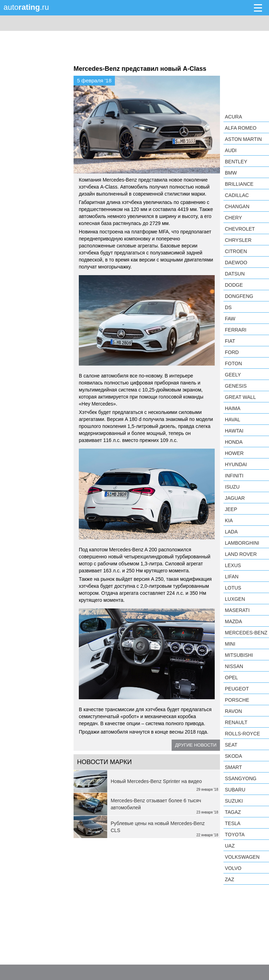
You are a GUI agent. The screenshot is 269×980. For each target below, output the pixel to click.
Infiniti (234, 476)
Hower (234, 453)
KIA (229, 520)
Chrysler (238, 240)
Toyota (235, 835)
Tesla (233, 823)
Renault (236, 722)
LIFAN (232, 577)
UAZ (230, 846)
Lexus (233, 565)
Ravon (233, 711)
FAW (230, 319)
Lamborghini (242, 543)
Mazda (233, 621)
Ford (232, 352)
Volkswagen (242, 857)
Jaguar (235, 498)
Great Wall (240, 397)
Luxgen (235, 599)
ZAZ (229, 879)
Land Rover (241, 554)
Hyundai (236, 464)
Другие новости (196, 745)
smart (233, 767)
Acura (233, 117)
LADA (231, 532)
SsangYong (241, 778)
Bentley (236, 162)
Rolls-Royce (242, 734)
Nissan (234, 666)
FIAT (230, 341)
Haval (233, 420)
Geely (233, 375)
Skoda (233, 756)
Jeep (231, 509)
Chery (233, 218)
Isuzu (232, 487)
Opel (231, 678)
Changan (237, 206)
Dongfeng (239, 296)
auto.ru (26, 7)
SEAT (231, 745)
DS (228, 307)
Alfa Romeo (241, 128)
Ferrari (236, 330)
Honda (234, 442)
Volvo (233, 868)
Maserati (237, 610)
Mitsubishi (239, 655)
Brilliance (239, 184)
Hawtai (234, 431)
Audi (231, 150)
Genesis (236, 386)
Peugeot (237, 689)
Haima (233, 408)
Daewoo (236, 263)
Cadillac (237, 195)
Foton (233, 363)
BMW (231, 173)
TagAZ (233, 812)
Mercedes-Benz (246, 633)
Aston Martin (243, 139)
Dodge (234, 285)
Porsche (237, 700)
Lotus (233, 588)
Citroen (236, 251)
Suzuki (234, 801)
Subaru (235, 790)
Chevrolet (240, 229)
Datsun (235, 274)
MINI (230, 644)
